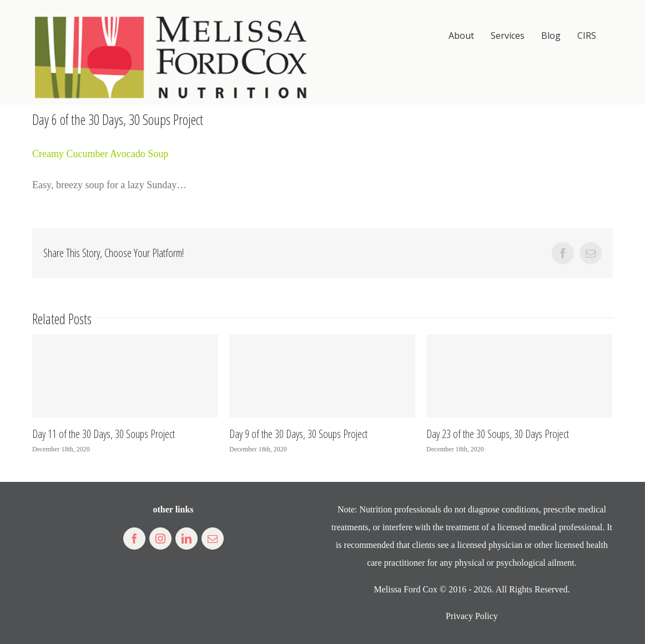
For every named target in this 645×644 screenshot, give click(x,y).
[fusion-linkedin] (187, 539)
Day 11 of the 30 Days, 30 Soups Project (104, 434)
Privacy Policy (472, 616)
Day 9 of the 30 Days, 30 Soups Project (298, 434)
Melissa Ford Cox (405, 589)
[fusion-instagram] (160, 539)
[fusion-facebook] (134, 539)
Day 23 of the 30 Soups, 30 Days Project (498, 434)
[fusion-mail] (213, 539)
